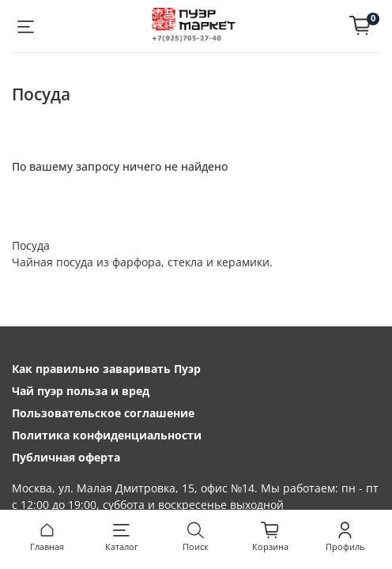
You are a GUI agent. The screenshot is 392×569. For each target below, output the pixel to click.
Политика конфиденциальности (107, 435)
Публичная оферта (66, 457)
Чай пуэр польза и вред (81, 391)
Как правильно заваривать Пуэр (106, 369)
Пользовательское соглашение (103, 413)
